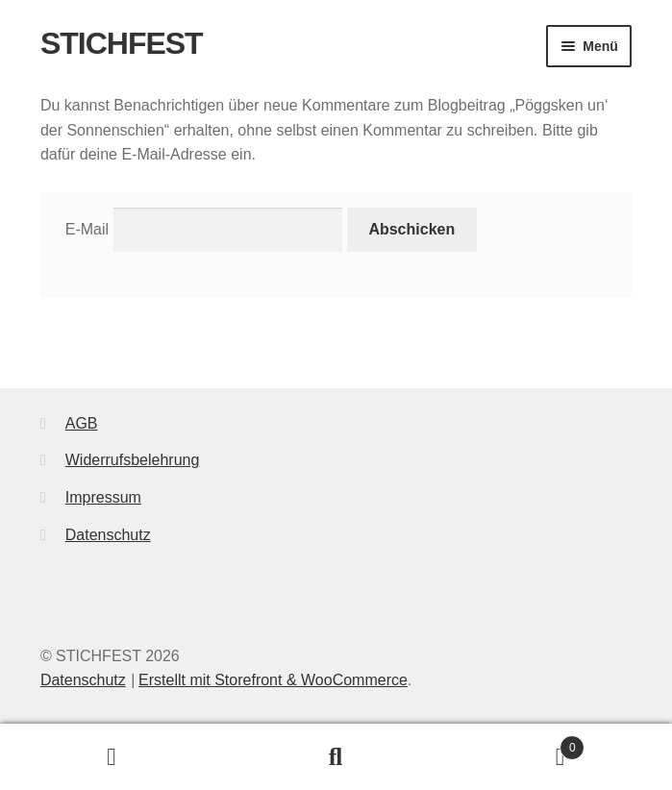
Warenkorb (516, 744)
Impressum (103, 497)
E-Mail (87, 229)
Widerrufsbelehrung (133, 460)
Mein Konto (112, 757)
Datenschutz (108, 535)
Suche (336, 757)
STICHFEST (122, 43)
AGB (82, 423)
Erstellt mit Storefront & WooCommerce (273, 680)
